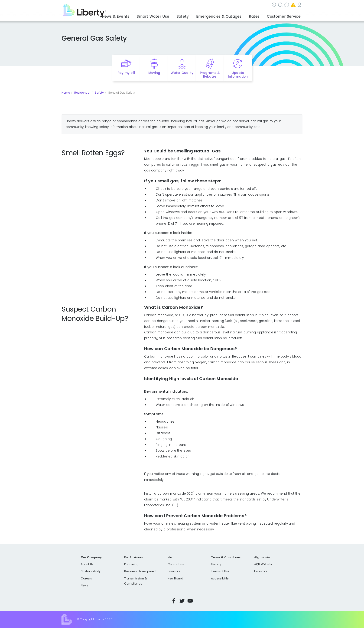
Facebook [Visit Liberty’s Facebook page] (174, 601)
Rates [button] (259, 15)
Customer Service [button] (285, 15)
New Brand (175, 578)
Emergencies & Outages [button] (227, 15)
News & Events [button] (135, 15)
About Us (87, 564)
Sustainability (91, 571)
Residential (82, 93)
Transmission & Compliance (135, 581)
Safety (99, 93)
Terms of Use (220, 571)
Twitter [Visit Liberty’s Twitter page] (182, 601)
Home (66, 93)
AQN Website (263, 564)
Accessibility (220, 578)
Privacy (216, 564)
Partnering (132, 564)
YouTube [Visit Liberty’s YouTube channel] (190, 601)
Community (185, 5)
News (84, 585)
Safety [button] (195, 15)
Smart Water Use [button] (168, 15)
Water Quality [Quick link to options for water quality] (182, 73)
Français (174, 571)
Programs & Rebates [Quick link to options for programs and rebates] (210, 75)
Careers (86, 578)
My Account (292, 5)
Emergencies (263, 5)
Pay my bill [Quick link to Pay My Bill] (126, 73)
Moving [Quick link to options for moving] (154, 73)
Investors (261, 571)
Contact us (234, 5)
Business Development (140, 571)
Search (210, 5)
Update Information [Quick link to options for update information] (238, 75)
